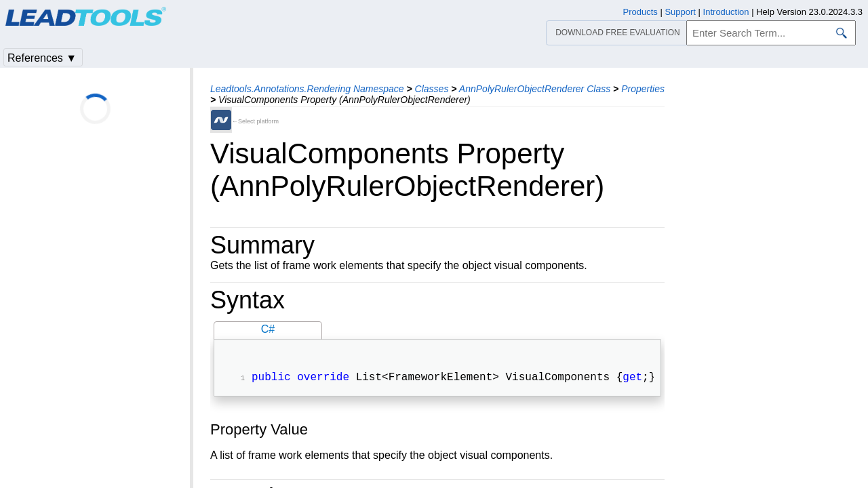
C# (268, 329)
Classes (432, 89)
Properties (643, 89)
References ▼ (42, 58)
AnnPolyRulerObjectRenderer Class (535, 89)
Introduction (726, 12)
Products (640, 12)
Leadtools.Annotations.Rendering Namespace (307, 89)
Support (680, 12)
